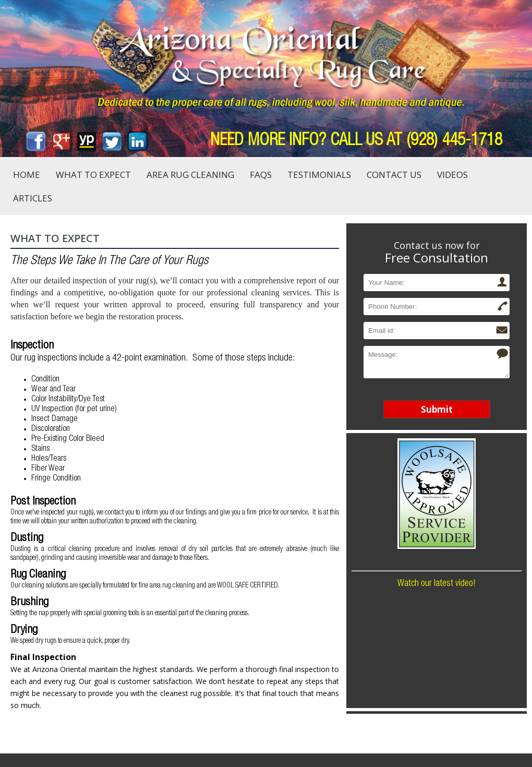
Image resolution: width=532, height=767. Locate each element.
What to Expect (93, 175)
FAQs (261, 175)
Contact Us (394, 175)
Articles (33, 198)
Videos (452, 175)
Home (27, 175)
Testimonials (319, 175)
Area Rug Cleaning (190, 175)
